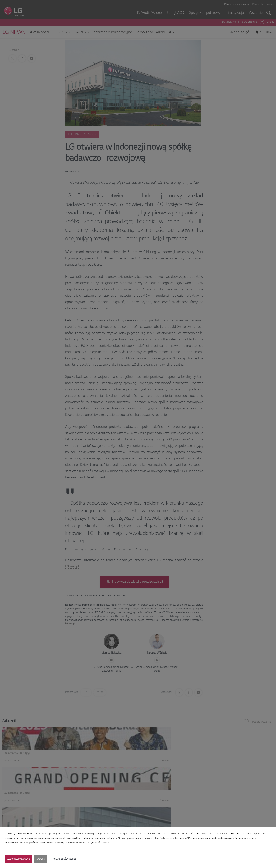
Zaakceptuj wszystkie (19, 859)
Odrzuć (41, 859)
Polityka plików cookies (64, 859)
